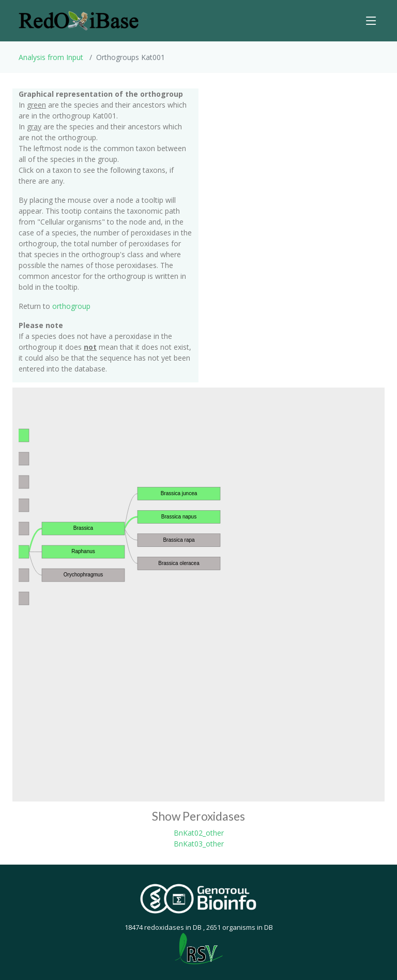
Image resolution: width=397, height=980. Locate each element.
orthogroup (71, 306)
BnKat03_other (199, 844)
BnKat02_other (199, 833)
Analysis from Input (51, 57)
